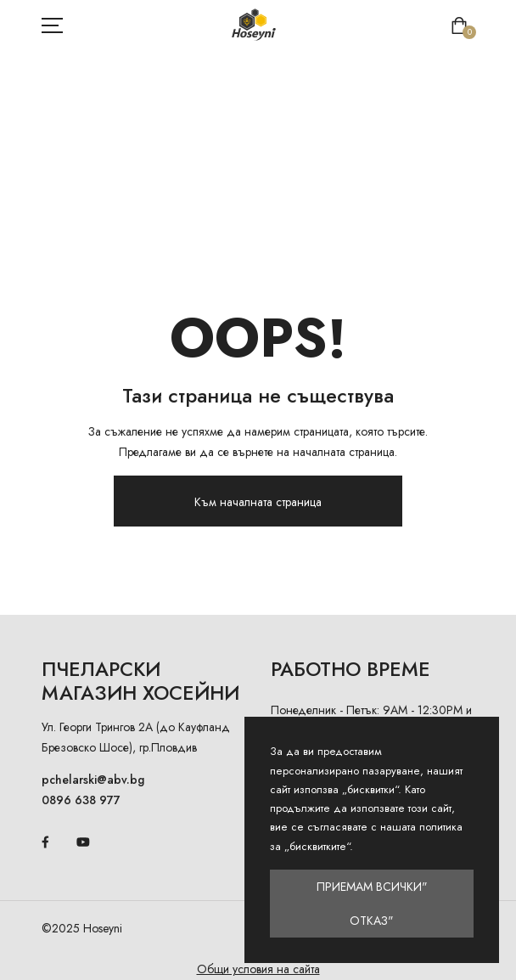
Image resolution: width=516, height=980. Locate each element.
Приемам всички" (372, 887)
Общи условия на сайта (258, 969)
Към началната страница (258, 502)
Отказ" (372, 921)
